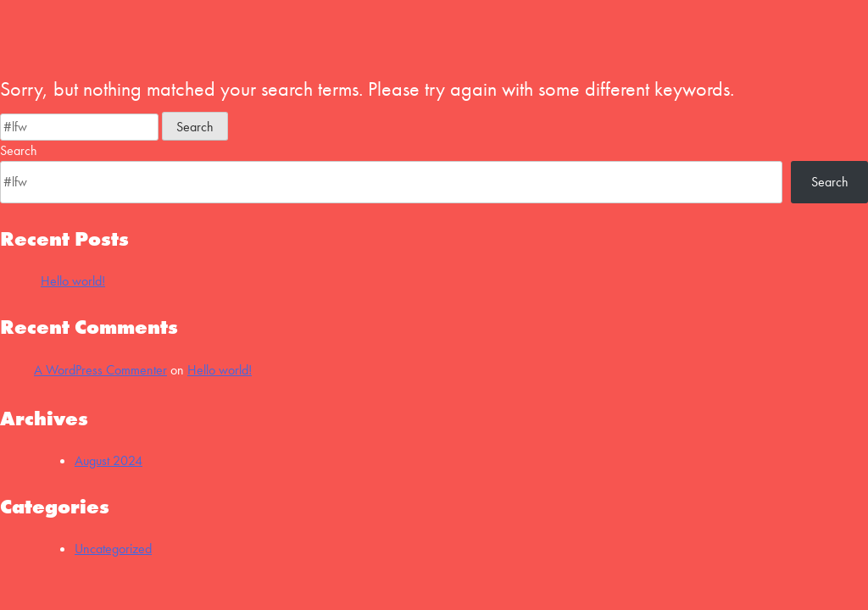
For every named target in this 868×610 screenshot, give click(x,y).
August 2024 (108, 460)
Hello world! (73, 281)
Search (19, 150)
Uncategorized (113, 549)
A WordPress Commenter (100, 370)
